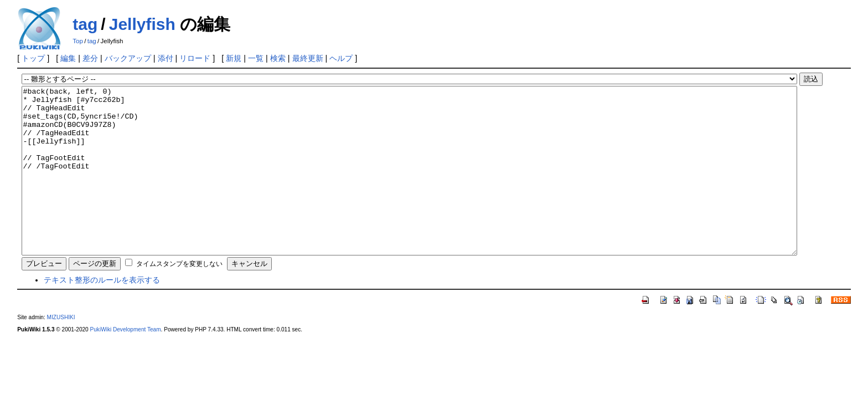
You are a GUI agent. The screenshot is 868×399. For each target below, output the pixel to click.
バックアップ (128, 58)
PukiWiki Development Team (126, 363)
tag (85, 24)
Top (78, 41)
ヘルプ (341, 58)
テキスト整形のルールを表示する (102, 313)
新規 (234, 58)
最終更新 (308, 58)
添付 (166, 58)
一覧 (256, 58)
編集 (68, 58)
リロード (195, 58)
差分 (90, 58)
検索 (278, 58)
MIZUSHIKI (61, 351)
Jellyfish (142, 24)
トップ (33, 58)
